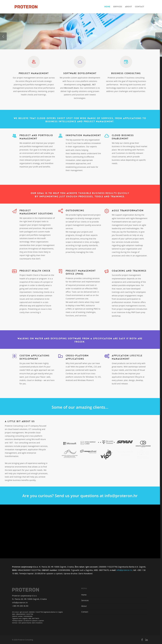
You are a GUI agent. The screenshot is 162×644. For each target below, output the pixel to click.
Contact (140, 7)
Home (107, 7)
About (128, 7)
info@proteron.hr (124, 570)
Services (118, 7)
